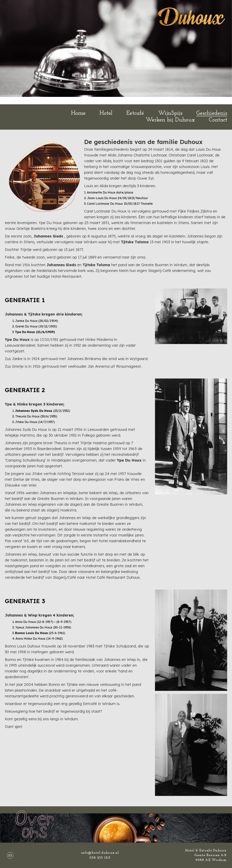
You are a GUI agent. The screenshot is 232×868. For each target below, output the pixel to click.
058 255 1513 (100, 858)
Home (78, 113)
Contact (218, 120)
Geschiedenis (212, 113)
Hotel (106, 113)
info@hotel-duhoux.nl (100, 853)
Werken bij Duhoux (170, 120)
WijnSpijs (170, 113)
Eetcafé (135, 113)
